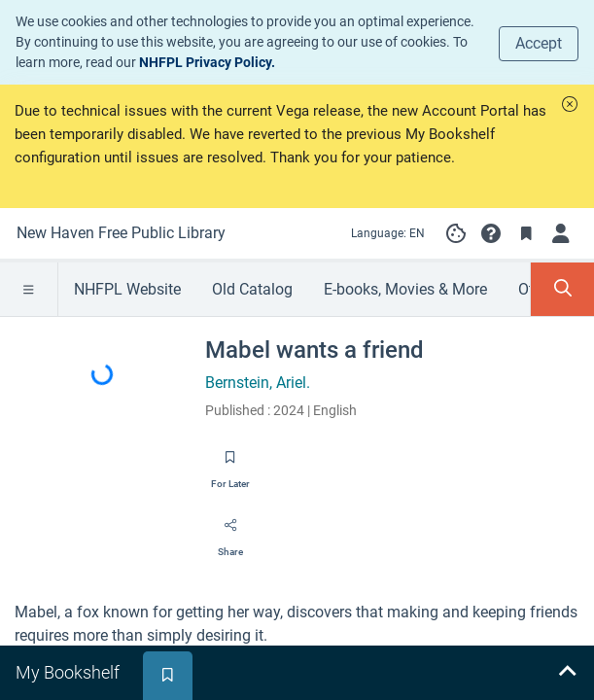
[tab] (70, 673)
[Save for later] (230, 464)
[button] (570, 104)
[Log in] (561, 233)
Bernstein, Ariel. (258, 383)
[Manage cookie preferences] (456, 233)
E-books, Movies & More (405, 289)
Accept (539, 43)
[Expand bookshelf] (567, 673)
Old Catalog (252, 289)
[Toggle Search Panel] (562, 289)
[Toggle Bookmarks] (526, 233)
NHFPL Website (127, 289)
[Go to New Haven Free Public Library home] (121, 233)
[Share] (230, 532)
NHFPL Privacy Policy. (207, 62)
